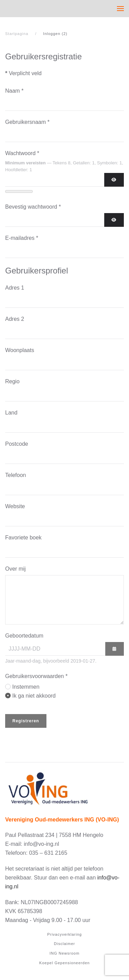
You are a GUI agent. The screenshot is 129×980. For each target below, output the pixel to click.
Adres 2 (15, 319)
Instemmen (26, 687)
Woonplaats (20, 350)
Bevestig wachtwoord (33, 207)
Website (15, 506)
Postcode (17, 444)
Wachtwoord (22, 153)
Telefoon (16, 475)
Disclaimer (64, 944)
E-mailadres (22, 238)
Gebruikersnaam (27, 122)
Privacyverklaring (64, 934)
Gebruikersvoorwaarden (36, 676)
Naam (14, 91)
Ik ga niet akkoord (34, 696)
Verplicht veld (23, 73)
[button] (120, 9)
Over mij (15, 569)
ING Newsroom (64, 953)
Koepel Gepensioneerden (64, 963)
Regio (12, 381)
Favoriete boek (23, 538)
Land (11, 413)
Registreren (26, 721)
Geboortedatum (24, 636)
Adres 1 (15, 288)
